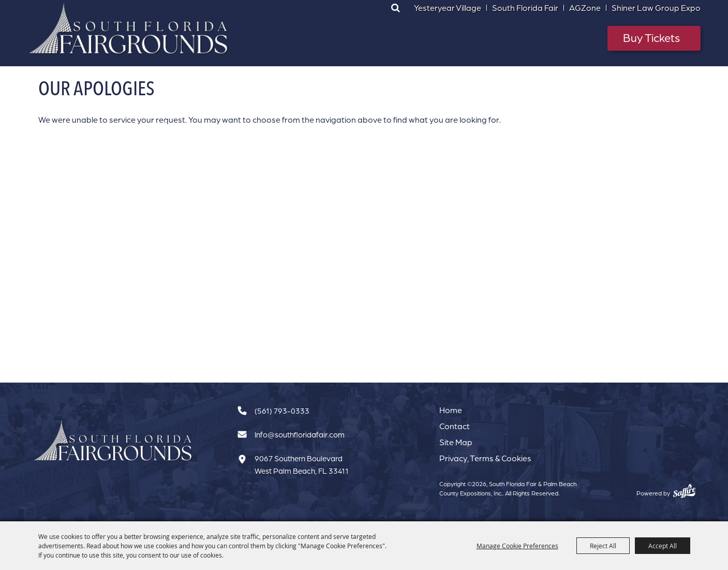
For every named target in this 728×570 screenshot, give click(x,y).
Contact (455, 426)
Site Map (456, 442)
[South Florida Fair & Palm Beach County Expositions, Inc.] (129, 28)
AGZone (585, 8)
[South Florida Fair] (113, 441)
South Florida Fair (525, 8)
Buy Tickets (651, 38)
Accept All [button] (663, 546)
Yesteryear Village (448, 8)
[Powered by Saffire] (684, 491)
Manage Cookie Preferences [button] (517, 546)
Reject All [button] (603, 546)
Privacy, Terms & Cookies (485, 458)
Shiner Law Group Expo (656, 8)
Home (451, 410)
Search (396, 8)
